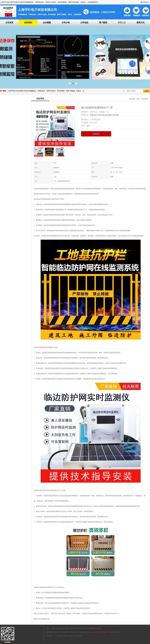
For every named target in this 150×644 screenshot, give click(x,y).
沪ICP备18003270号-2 (84, 632)
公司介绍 (66, 23)
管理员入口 (72, 636)
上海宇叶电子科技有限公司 (101, 632)
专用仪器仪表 (103, 115)
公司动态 (84, 23)
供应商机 (28, 23)
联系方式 (141, 23)
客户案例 (103, 23)
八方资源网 (58, 636)
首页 (138, 99)
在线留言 (96, 134)
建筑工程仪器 (113, 115)
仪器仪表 (93, 115)
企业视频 (47, 23)
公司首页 (9, 23)
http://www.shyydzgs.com (42, 619)
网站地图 (79, 636)
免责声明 (65, 636)
